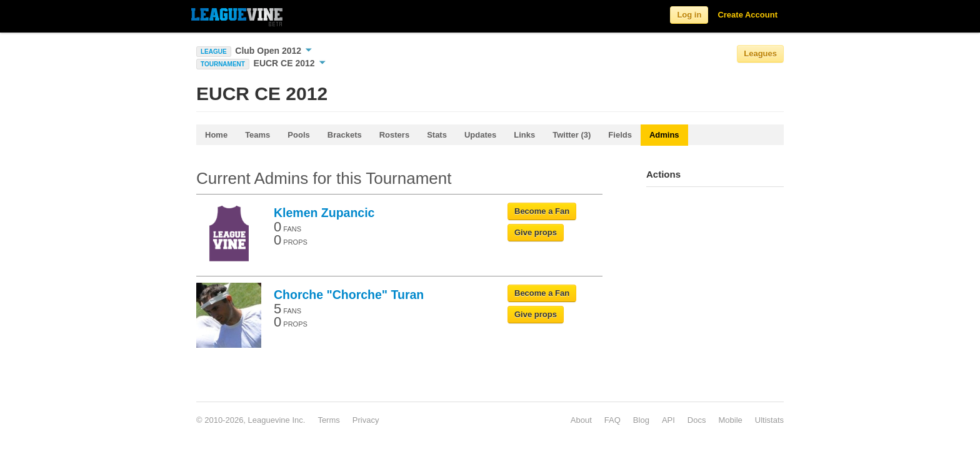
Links (524, 135)
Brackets (345, 135)
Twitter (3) (572, 135)
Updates (480, 135)
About (581, 420)
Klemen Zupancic (324, 213)
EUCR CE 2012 (290, 63)
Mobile (730, 420)
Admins (664, 135)
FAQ (612, 420)
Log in (689, 15)
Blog (641, 420)
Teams (257, 135)
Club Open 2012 (273, 51)
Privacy (366, 420)
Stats (437, 135)
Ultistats (769, 420)
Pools (298, 135)
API (668, 420)
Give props (536, 232)
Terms (328, 420)
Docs (697, 420)
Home (216, 135)
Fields (620, 135)
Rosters (394, 135)
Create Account (747, 15)
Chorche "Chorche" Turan (349, 295)
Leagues (760, 53)
